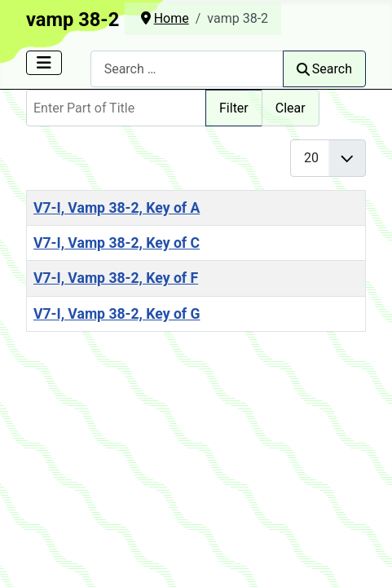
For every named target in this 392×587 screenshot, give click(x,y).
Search (324, 69)
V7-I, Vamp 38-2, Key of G (117, 314)
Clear (291, 108)
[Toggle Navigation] (44, 63)
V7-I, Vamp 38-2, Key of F (116, 278)
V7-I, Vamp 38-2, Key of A (117, 208)
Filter (234, 108)
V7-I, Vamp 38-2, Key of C (117, 243)
